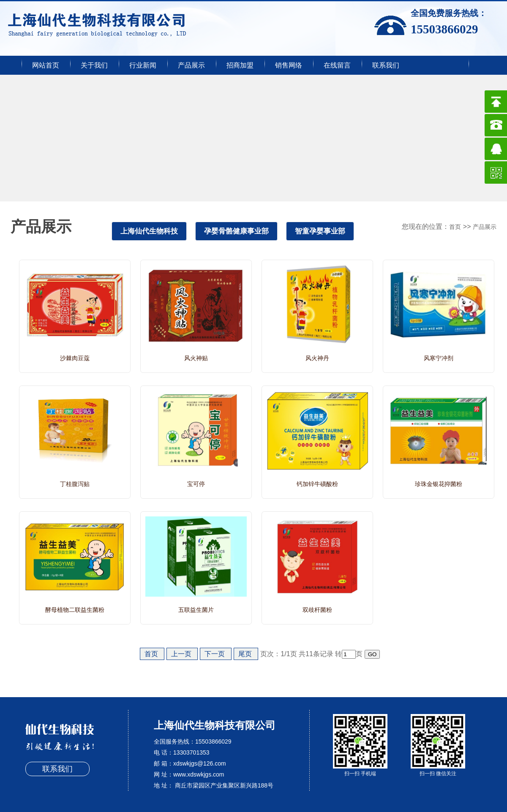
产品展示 (191, 65)
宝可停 (196, 484)
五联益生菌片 (196, 610)
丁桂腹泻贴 (75, 484)
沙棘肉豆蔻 (75, 358)
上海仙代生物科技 (149, 231)
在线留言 (337, 65)
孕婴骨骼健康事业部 (236, 231)
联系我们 (386, 65)
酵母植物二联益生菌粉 (75, 610)
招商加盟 (240, 65)
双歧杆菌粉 (317, 610)
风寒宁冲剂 (439, 358)
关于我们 (94, 65)
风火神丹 (317, 358)
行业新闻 (143, 65)
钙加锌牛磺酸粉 (317, 484)
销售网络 (289, 65)
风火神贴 (196, 358)
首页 (455, 227)
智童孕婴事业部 (320, 231)
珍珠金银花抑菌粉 (439, 484)
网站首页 (46, 65)
